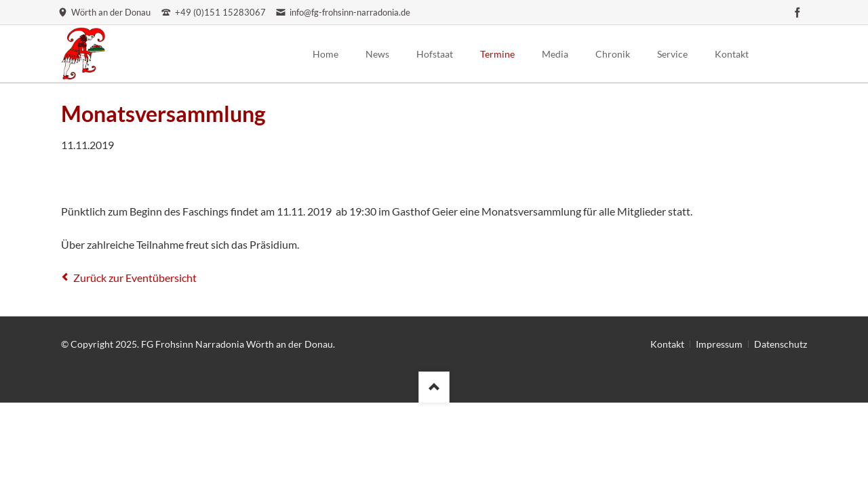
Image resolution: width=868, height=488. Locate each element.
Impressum (719, 344)
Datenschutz (781, 344)
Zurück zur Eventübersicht (135, 278)
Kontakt (667, 344)
